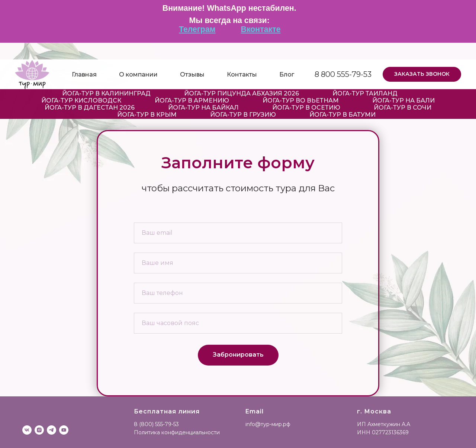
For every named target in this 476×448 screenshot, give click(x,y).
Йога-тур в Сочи (403, 108)
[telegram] (52, 430)
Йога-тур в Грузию (243, 115)
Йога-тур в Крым (147, 115)
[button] (422, 74)
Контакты (242, 74)
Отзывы (192, 74)
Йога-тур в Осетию (306, 108)
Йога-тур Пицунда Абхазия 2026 (242, 93)
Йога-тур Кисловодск (81, 100)
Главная (84, 74)
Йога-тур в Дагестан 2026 (90, 108)
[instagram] (39, 430)
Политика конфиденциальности (177, 432)
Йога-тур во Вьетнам (301, 100)
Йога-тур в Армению (192, 100)
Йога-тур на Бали (403, 100)
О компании (138, 74)
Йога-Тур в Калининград (106, 93)
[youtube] (64, 430)
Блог (287, 74)
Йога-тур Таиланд (365, 93)
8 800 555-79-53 (343, 74)
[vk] (27, 430)
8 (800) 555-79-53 (156, 424)
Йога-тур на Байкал (203, 108)
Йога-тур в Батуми (342, 115)
